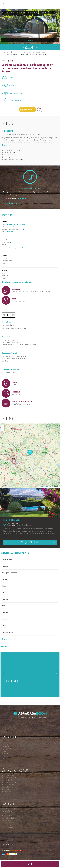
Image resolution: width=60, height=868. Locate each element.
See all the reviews (11, 203)
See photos (30, 40)
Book (30, 864)
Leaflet (41, 487)
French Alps (5, 756)
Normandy (5, 754)
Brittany (4, 758)
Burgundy (5, 744)
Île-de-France (13, 52)
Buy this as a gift (29, 110)
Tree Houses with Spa (8, 809)
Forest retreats (6, 825)
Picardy (4, 751)
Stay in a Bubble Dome (9, 778)
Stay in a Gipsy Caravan (9, 785)
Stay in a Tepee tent (8, 787)
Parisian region (6, 820)
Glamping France (7, 811)
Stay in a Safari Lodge (8, 818)
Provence (5, 742)
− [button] (3, 429)
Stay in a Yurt (6, 789)
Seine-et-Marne (25, 52)
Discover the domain (30, 542)
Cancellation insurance (9, 844)
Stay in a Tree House (8, 775)
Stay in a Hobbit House (9, 782)
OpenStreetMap (49, 487)
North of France (7, 816)
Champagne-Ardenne (9, 749)
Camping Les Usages (40, 52)
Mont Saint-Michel (7, 827)
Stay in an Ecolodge (8, 792)
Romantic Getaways (8, 823)
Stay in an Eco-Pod (8, 780)
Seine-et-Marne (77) (14, 525)
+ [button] (3, 426)
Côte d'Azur (5, 747)
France (4, 52)
